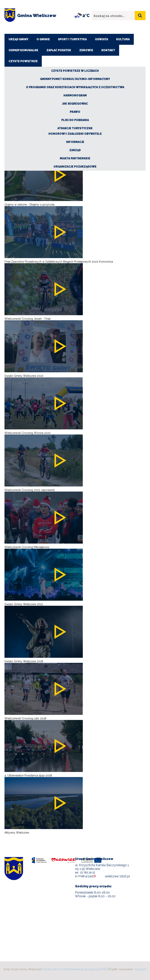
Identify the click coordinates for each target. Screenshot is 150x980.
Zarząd (75, 150)
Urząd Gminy (18, 39)
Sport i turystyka (72, 39)
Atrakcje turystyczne (75, 128)
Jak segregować (75, 104)
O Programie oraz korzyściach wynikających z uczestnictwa (75, 87)
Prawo (75, 112)
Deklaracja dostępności (86, 969)
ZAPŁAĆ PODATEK (59, 50)
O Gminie (43, 39)
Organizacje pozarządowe (75, 167)
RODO (104, 969)
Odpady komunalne (23, 50)
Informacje (75, 142)
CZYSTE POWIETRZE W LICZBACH (75, 71)
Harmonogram (75, 95)
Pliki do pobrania (75, 120)
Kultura (123, 39)
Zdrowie (86, 50)
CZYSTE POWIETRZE (23, 61)
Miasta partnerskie (75, 158)
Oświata (101, 39)
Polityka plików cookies (56, 969)
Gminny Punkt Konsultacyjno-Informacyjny (75, 79)
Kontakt (108, 50)
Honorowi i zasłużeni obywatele (75, 134)
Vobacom (140, 969)
